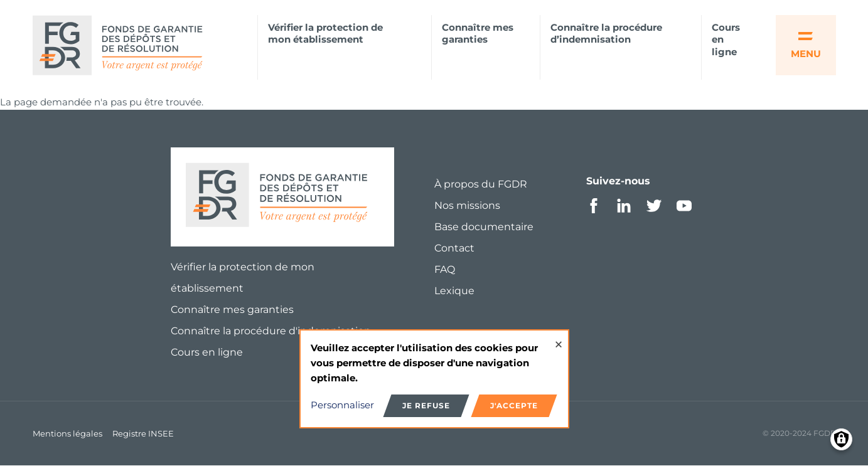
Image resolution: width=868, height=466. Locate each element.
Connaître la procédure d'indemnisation (271, 331)
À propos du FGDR (481, 184)
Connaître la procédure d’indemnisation (606, 34)
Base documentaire (484, 227)
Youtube (684, 206)
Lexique (454, 291)
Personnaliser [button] (342, 405)
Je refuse (426, 405)
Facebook (594, 206)
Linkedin (624, 206)
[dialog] (434, 379)
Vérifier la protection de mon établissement (325, 34)
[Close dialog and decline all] (559, 338)
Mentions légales (67, 433)
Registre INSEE (143, 433)
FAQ (445, 269)
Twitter (654, 206)
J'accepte (514, 405)
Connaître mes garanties (478, 34)
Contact (454, 248)
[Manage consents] (841, 439)
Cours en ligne (726, 40)
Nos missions (467, 205)
